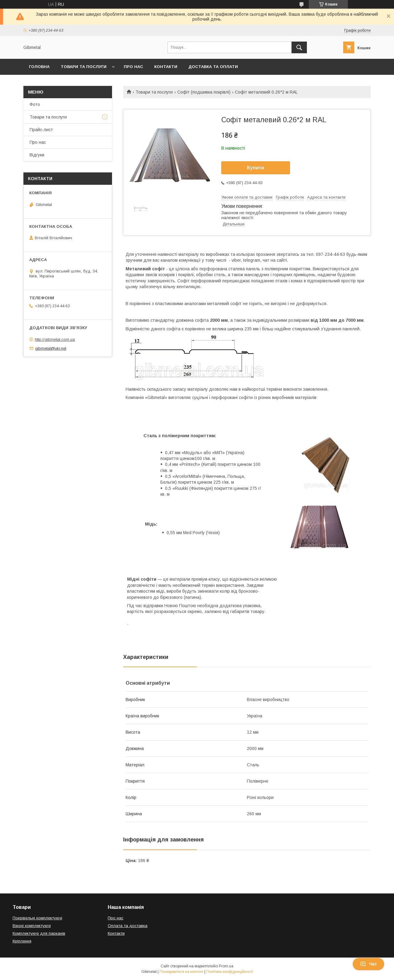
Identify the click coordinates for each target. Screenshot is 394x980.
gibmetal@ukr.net (51, 348)
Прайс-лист (41, 130)
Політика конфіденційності (230, 972)
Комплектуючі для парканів (39, 933)
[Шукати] (299, 47)
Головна (39, 67)
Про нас (133, 67)
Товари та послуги (84, 67)
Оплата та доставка (128, 926)
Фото (35, 104)
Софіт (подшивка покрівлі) (204, 92)
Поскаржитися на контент (181, 972)
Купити (256, 168)
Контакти (166, 67)
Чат (368, 964)
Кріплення (22, 941)
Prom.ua (226, 966)
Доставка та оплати (213, 67)
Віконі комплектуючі (32, 926)
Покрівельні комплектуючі (37, 918)
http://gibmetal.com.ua (55, 339)
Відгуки (37, 155)
